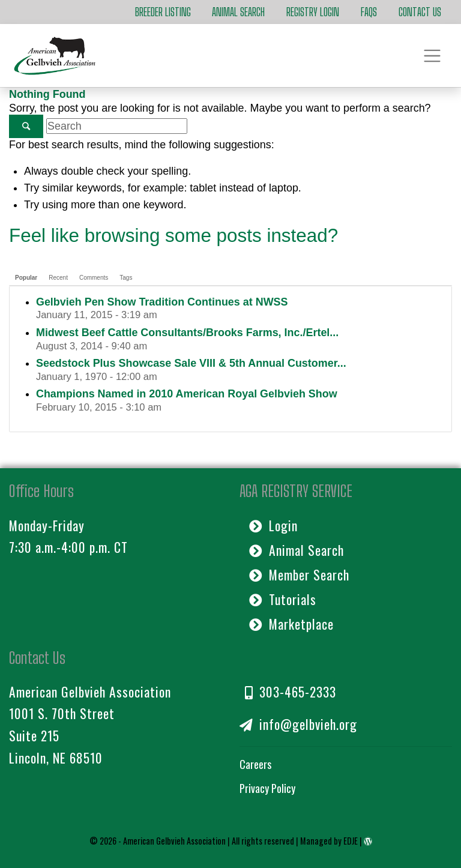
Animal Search (238, 12)
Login (273, 525)
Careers (255, 764)
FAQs (369, 12)
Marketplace (291, 624)
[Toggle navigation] (432, 56)
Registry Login (313, 12)
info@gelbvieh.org (298, 724)
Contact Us (420, 12)
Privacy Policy (267, 788)
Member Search (299, 574)
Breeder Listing (163, 12)
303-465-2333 (291, 692)
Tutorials (283, 599)
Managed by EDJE (329, 841)
